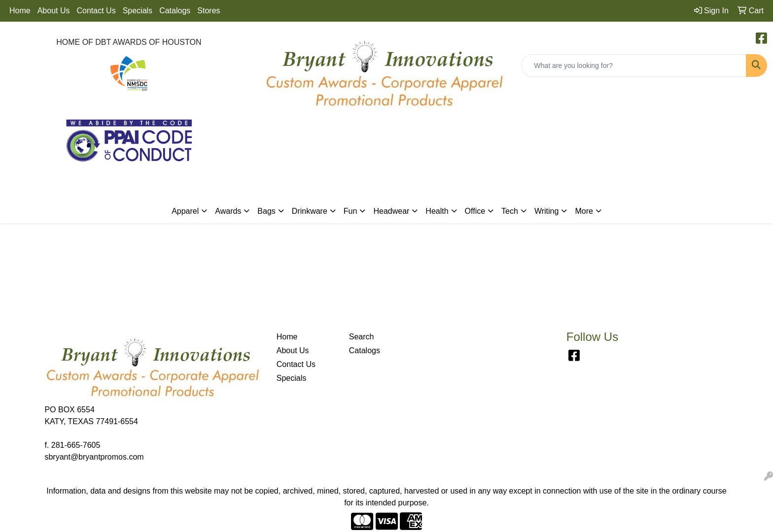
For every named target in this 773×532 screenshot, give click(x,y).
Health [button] (437, 211)
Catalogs (175, 11)
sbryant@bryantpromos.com (94, 457)
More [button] (584, 211)
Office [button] (475, 211)
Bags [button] (266, 211)
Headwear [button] (391, 211)
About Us (54, 11)
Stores (209, 11)
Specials (138, 11)
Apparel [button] (185, 211)
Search (362, 337)
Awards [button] (228, 211)
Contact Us (96, 11)
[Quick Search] (634, 66)
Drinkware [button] (310, 211)
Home (20, 11)
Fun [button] (351, 211)
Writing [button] (547, 211)
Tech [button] (510, 211)
